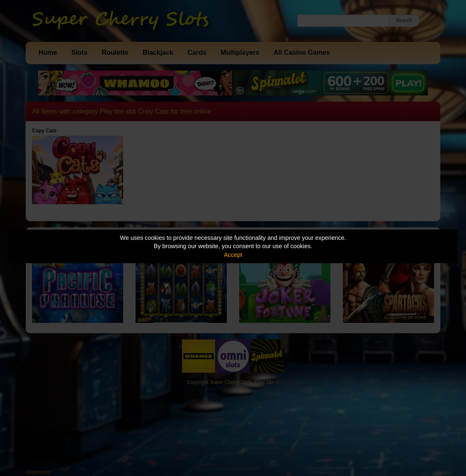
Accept (233, 255)
